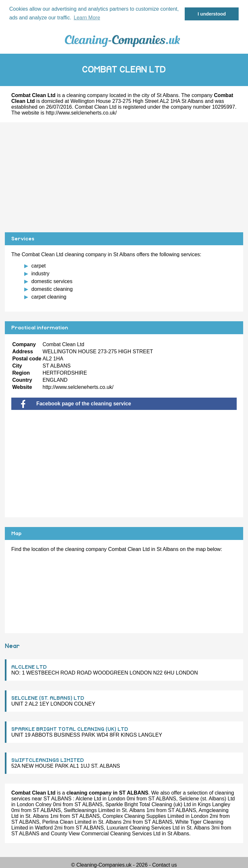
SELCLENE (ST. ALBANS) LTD (48, 698)
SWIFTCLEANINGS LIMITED (48, 760)
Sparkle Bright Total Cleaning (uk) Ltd (148, 804)
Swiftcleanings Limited (89, 810)
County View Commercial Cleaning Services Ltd (105, 834)
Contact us (164, 865)
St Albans (168, 95)
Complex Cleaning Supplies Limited (144, 816)
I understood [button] (212, 14)
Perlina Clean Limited (67, 822)
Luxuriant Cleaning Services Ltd (143, 828)
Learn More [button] (87, 18)
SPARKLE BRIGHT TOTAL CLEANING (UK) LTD (70, 729)
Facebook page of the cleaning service (76, 404)
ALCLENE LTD (29, 667)
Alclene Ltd (88, 799)
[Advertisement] (124, 177)
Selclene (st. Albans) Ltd (207, 799)
